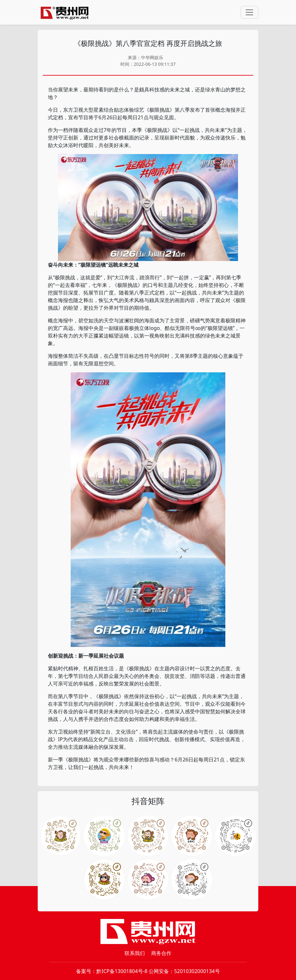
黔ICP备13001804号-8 (122, 971)
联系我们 (135, 953)
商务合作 (161, 953)
